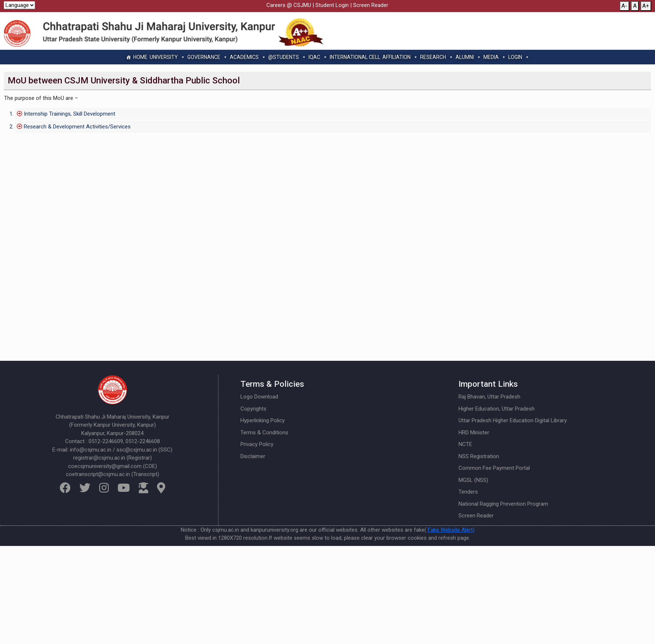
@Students (287, 57)
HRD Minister (474, 433)
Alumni (468, 57)
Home (140, 57)
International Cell (355, 57)
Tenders (468, 492)
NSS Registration (479, 456)
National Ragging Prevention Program (503, 504)
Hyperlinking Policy (263, 420)
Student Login (332, 5)
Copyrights (253, 409)
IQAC (318, 57)
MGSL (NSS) (473, 480)
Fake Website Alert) (451, 530)
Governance (207, 57)
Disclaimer (253, 456)
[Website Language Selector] (19, 5)
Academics (248, 57)
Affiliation (400, 57)
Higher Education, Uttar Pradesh (497, 409)
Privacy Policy (257, 444)
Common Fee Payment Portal (494, 468)
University (167, 57)
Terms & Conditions (264, 433)
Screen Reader (371, 5)
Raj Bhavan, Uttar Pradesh (489, 397)
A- (624, 6)
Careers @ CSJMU (289, 5)
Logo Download (259, 397)
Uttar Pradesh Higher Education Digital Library (513, 420)
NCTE (465, 444)
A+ (646, 6)
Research (437, 57)
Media (495, 57)
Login (519, 57)
